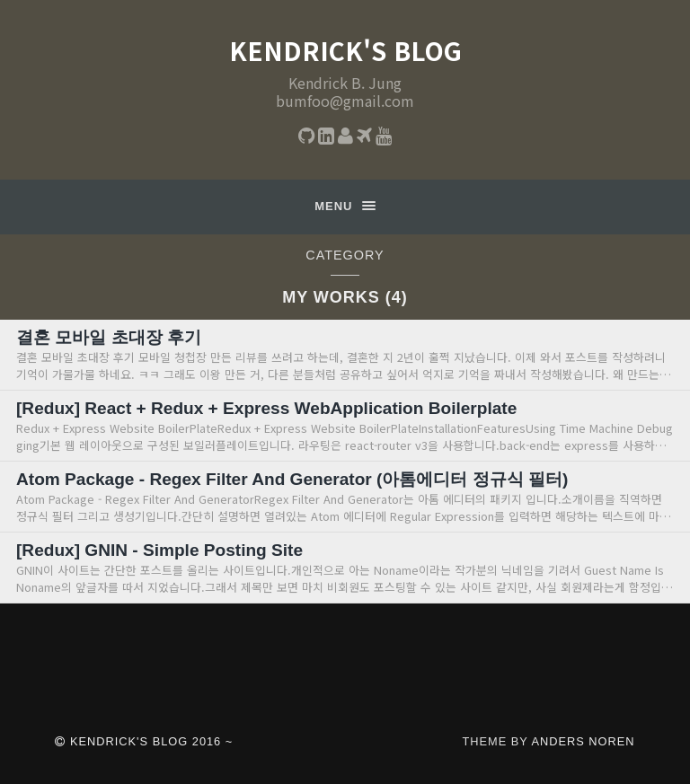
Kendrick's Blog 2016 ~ (144, 741)
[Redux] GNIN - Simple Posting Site (160, 550)
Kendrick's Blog (345, 50)
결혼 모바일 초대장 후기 (109, 337)
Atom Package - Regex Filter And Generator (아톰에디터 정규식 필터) (293, 479)
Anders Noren (583, 741)
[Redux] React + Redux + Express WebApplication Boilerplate (268, 408)
